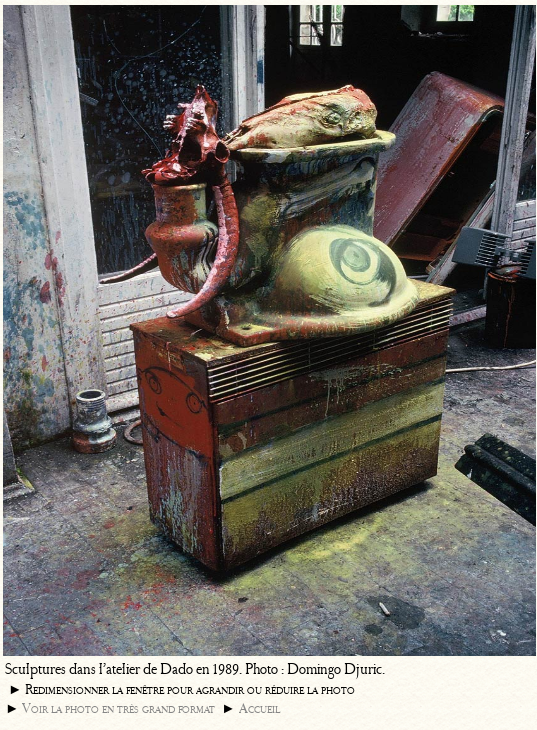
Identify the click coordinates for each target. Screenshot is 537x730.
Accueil (259, 708)
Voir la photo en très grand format (118, 708)
